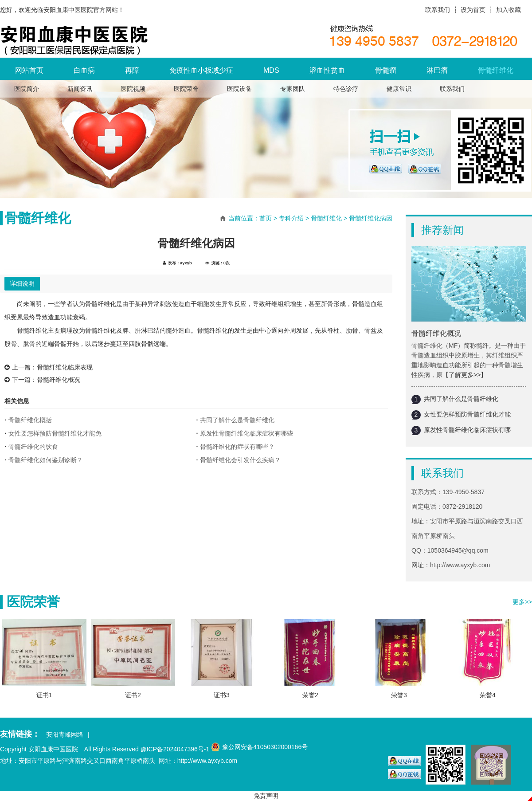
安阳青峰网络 (65, 734)
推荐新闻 (442, 230)
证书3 (222, 695)
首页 (266, 218)
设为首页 (473, 10)
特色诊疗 (346, 89)
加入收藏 (509, 10)
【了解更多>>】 (465, 375)
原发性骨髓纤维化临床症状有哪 (467, 430)
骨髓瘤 (386, 70)
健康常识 (399, 89)
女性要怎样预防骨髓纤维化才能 (467, 414)
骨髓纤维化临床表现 (65, 367)
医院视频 (133, 89)
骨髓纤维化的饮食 (33, 447)
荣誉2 (310, 695)
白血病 (84, 70)
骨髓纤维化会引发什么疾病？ (240, 460)
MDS (271, 70)
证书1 (44, 695)
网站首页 (29, 70)
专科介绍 (291, 218)
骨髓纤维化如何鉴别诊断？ (46, 460)
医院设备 (239, 89)
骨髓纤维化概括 (30, 420)
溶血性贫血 (327, 70)
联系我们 (438, 10)
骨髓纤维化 (496, 70)
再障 (132, 70)
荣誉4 (488, 695)
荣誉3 (399, 695)
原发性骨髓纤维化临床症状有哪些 (246, 433)
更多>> (522, 602)
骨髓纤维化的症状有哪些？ (237, 447)
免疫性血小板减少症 (201, 70)
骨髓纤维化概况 (436, 333)
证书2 (133, 695)
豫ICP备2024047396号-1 (175, 749)
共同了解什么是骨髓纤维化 (461, 399)
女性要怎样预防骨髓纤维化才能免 (55, 433)
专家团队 (293, 89)
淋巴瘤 (437, 70)
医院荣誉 (186, 89)
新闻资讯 (80, 89)
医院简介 (27, 89)
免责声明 (266, 796)
